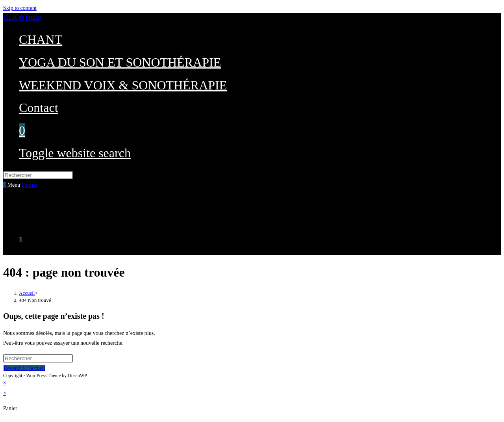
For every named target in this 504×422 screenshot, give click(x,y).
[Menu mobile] (23, 185)
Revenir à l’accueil (24, 368)
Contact (28, 230)
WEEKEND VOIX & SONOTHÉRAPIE (64, 220)
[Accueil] (27, 293)
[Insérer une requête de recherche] (38, 175)
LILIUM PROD (22, 18)
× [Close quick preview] (5, 383)
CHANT (28, 200)
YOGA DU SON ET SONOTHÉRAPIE (63, 211)
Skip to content (20, 8)
